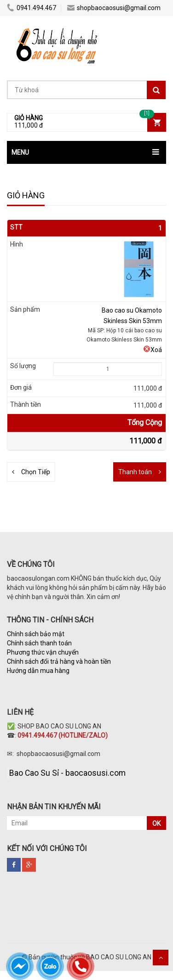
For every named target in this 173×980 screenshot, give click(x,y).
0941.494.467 (32, 8)
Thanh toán (135, 472)
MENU (20, 152)
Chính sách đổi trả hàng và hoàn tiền (59, 661)
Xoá (153, 350)
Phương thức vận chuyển (43, 652)
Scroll (161, 958)
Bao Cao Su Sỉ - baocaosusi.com (67, 773)
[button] (86, 152)
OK (156, 823)
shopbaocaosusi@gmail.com (114, 8)
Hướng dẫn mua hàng (39, 671)
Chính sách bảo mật (36, 634)
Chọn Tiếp (36, 472)
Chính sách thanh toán (39, 643)
